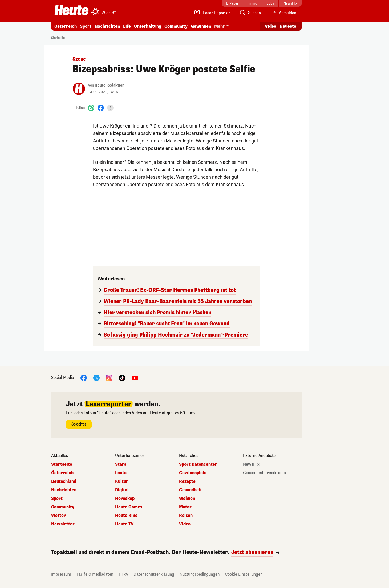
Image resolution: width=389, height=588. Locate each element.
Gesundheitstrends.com (264, 473)
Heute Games (129, 507)
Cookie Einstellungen (244, 574)
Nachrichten (107, 26)
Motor (185, 507)
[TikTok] (122, 377)
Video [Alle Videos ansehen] (271, 26)
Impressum (61, 574)
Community (176, 26)
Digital (122, 490)
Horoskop (125, 499)
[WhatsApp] (91, 108)
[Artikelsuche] (250, 13)
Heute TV (124, 524)
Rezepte (187, 481)
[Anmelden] (283, 13)
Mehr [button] (220, 26)
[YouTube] (135, 377)
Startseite (58, 38)
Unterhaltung (148, 26)
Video (185, 524)
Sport (86, 26)
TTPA (123, 574)
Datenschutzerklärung (154, 574)
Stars (121, 464)
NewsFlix (251, 464)
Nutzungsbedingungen (200, 574)
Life (127, 26)
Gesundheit (191, 490)
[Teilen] (110, 108)
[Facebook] (101, 108)
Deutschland (64, 481)
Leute (121, 473)
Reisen (186, 516)
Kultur (122, 481)
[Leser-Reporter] (212, 13)
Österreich (66, 26)
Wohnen (187, 499)
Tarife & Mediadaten (95, 574)
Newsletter (63, 524)
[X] (96, 377)
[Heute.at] (72, 10)
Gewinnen (201, 26)
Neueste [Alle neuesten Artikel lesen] (288, 26)
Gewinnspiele (193, 473)
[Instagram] (109, 377)
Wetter (58, 516)
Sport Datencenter (198, 464)
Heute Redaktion (110, 85)
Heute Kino (126, 516)
